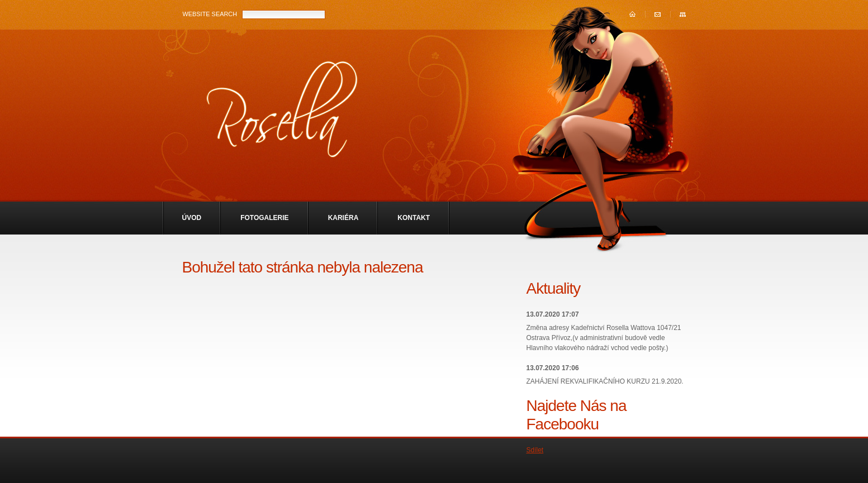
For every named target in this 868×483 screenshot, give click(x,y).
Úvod (192, 218)
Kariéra (343, 218)
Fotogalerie (264, 218)
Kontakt (414, 218)
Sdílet (535, 450)
